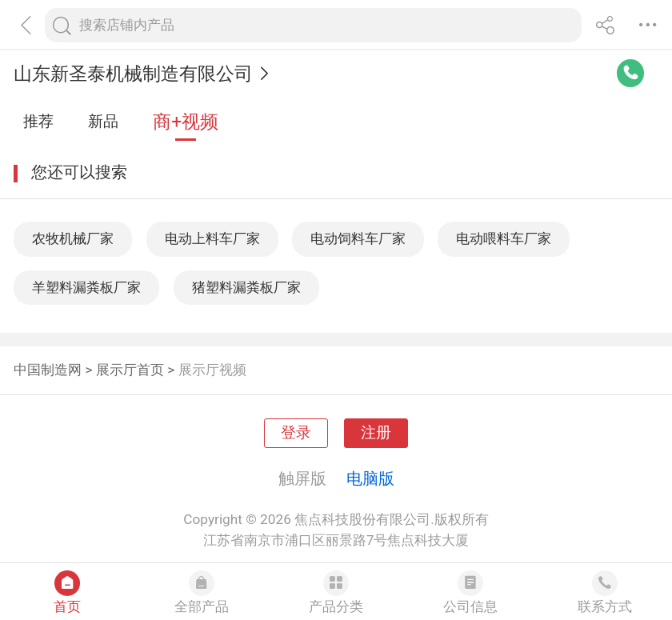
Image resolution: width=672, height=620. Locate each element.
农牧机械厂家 (73, 238)
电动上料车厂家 (212, 238)
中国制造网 (48, 370)
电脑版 (370, 478)
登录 (296, 433)
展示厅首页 (130, 370)
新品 (103, 122)
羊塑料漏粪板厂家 (86, 287)
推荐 (38, 122)
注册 (376, 433)
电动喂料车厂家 (504, 238)
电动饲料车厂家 (358, 238)
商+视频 (186, 122)
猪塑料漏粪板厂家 (246, 287)
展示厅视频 (212, 370)
